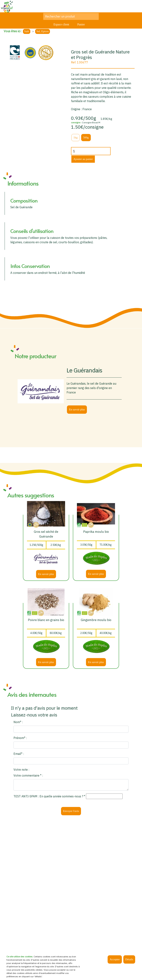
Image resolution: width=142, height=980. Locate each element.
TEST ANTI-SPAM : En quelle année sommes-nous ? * (49, 796)
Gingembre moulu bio (96, 620)
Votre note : (21, 770)
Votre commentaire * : (28, 775)
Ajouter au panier (83, 159)
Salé (27, 31)
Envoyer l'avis (71, 811)
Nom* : (18, 722)
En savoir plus (77, 409)
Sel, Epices (43, 31)
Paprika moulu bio (96, 532)
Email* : (19, 754)
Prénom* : (20, 738)
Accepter (115, 959)
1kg (76, 137)
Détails (129, 959)
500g (86, 137)
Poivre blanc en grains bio (46, 620)
